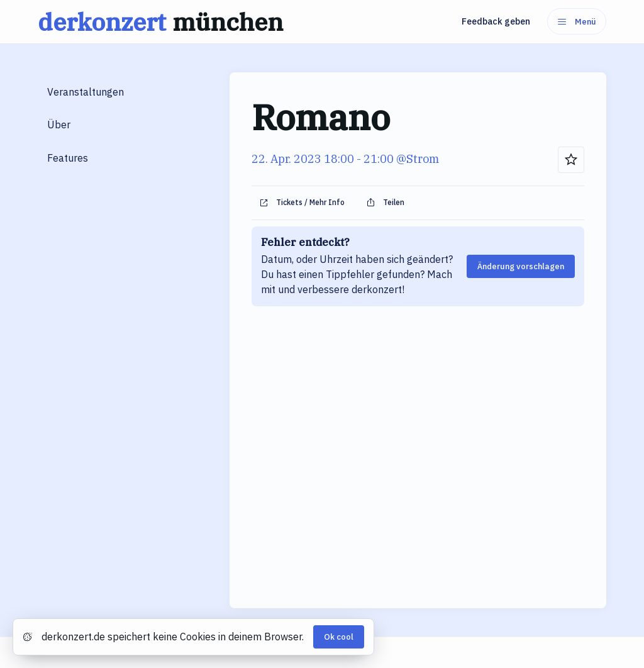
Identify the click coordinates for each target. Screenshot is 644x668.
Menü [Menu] (577, 22)
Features (68, 158)
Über (59, 125)
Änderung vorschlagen (521, 266)
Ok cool (339, 637)
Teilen (385, 203)
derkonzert (164, 22)
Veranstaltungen (86, 92)
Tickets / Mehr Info (302, 203)
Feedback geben (496, 21)
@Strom (418, 159)
